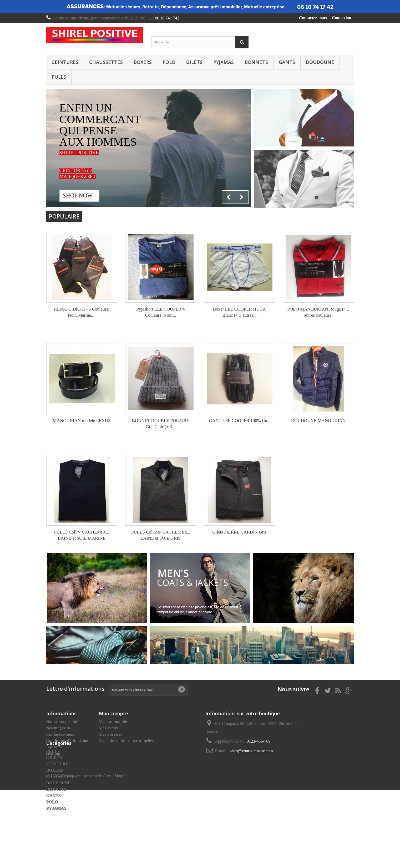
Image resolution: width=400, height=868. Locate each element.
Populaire (64, 216)
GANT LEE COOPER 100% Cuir (239, 421)
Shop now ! (79, 196)
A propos (54, 747)
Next (242, 197)
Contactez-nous (313, 18)
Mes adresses (111, 734)
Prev (229, 197)
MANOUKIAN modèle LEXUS (82, 421)
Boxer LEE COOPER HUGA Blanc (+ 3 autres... (240, 312)
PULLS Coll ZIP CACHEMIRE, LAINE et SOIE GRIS (161, 535)
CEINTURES (65, 62)
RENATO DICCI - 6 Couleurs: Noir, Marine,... (82, 312)
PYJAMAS (224, 62)
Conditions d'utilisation (67, 741)
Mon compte (113, 713)
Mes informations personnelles (126, 741)
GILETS (194, 62)
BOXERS (143, 62)
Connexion (342, 18)
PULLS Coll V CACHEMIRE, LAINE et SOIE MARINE (82, 535)
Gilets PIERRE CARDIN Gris (239, 532)
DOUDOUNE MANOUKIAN (318, 421)
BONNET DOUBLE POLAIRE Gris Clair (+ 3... (161, 424)
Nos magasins (59, 728)
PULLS (59, 77)
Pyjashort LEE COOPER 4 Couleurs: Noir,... (161, 312)
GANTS (287, 62)
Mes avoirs (109, 728)
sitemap (53, 753)
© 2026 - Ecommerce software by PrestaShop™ (87, 854)
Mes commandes (114, 722)
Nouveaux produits (63, 722)
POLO (169, 62)
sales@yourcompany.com (251, 751)
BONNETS (256, 62)
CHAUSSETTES (106, 62)
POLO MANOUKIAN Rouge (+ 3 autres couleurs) (318, 312)
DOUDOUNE (320, 62)
